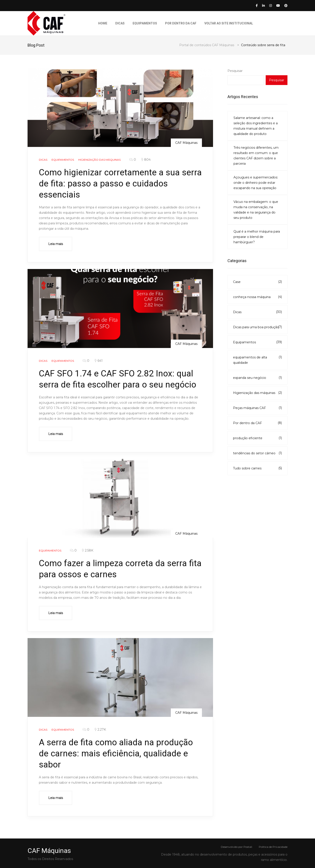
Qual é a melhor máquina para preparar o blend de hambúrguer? (257, 237)
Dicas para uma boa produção (257, 327)
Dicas (120, 23)
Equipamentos (145, 23)
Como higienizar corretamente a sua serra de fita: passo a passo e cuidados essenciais (117, 183)
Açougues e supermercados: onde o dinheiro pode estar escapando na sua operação (256, 183)
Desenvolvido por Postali (236, 847)
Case (257, 282)
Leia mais (56, 244)
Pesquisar (235, 71)
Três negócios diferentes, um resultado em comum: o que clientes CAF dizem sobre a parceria (256, 156)
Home (103, 23)
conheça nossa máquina (257, 297)
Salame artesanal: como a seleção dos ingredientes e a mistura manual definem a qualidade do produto (256, 126)
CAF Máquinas (186, 143)
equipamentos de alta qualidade (257, 360)
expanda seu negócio (257, 378)
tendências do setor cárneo (257, 453)
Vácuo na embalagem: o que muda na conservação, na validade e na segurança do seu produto (256, 210)
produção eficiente (257, 438)
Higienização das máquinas (257, 393)
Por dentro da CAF (181, 23)
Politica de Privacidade (273, 847)
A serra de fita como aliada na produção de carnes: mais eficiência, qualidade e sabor (118, 753)
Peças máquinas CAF (257, 408)
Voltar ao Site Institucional (229, 23)
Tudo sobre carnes (257, 468)
